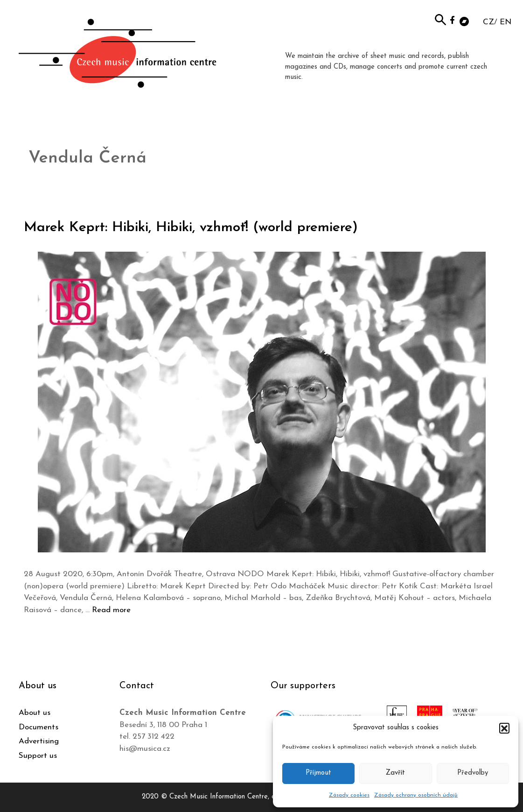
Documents (38, 727)
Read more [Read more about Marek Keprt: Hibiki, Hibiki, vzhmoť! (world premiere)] (111, 610)
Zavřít (395, 773)
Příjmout (318, 773)
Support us (38, 756)
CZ (488, 22)
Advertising (39, 741)
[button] (504, 728)
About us (35, 713)
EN (506, 22)
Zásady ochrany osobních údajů (416, 795)
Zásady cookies (349, 795)
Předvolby (473, 773)
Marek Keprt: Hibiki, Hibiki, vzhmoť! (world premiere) (191, 228)
